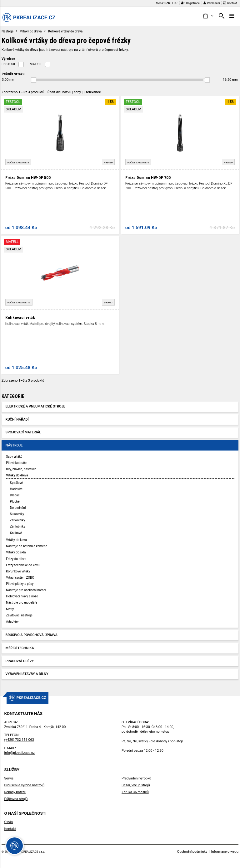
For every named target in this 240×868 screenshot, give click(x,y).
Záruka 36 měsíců (135, 792)
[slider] (34, 80)
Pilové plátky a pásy (20, 584)
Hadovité (16, 489)
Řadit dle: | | (74, 92)
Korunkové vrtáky (18, 571)
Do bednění (18, 508)
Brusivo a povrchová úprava (32, 635)
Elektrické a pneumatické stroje (35, 406)
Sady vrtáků (14, 457)
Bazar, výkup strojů (136, 785)
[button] (208, 16)
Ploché (15, 502)
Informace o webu (225, 852)
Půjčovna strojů (16, 799)
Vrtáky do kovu (16, 540)
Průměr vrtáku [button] (13, 74)
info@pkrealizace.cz (19, 753)
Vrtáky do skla (16, 552)
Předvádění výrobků (136, 778)
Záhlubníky (18, 526)
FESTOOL (9, 64)
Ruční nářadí (17, 420)
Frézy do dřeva (16, 559)
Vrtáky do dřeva (31, 31)
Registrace (190, 3)
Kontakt (230, 3)
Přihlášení (212, 3)
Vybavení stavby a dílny (27, 674)
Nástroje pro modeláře (22, 603)
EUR (175, 3)
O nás (8, 822)
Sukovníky (17, 514)
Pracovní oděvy (20, 661)
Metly (10, 609)
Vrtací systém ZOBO (20, 578)
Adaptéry (12, 622)
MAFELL (36, 64)
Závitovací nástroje (19, 615)
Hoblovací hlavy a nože (22, 596)
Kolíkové (16, 533)
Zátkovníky (17, 520)
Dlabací (15, 495)
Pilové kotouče (16, 463)
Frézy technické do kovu (23, 565)
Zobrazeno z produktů (23, 92)
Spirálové (16, 483)
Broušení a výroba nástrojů (24, 785)
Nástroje (7, 31)
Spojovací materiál (23, 432)
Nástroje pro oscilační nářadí (26, 590)
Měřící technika (20, 648)
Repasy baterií (15, 792)
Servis (9, 778)
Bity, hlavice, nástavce (21, 469)
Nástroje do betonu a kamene (27, 546)
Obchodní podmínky (192, 852)
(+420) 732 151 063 (19, 740)
